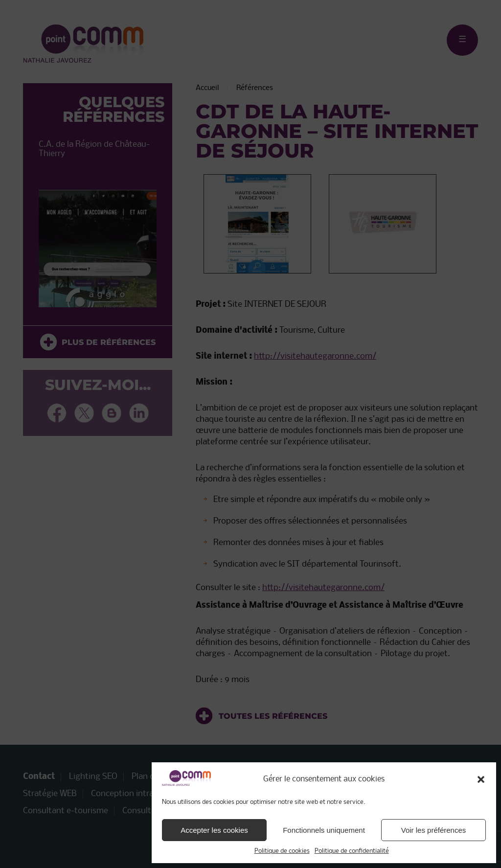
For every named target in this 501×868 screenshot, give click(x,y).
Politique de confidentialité (352, 851)
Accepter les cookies (214, 830)
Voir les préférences (434, 830)
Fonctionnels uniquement (324, 830)
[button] (481, 779)
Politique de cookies (282, 851)
